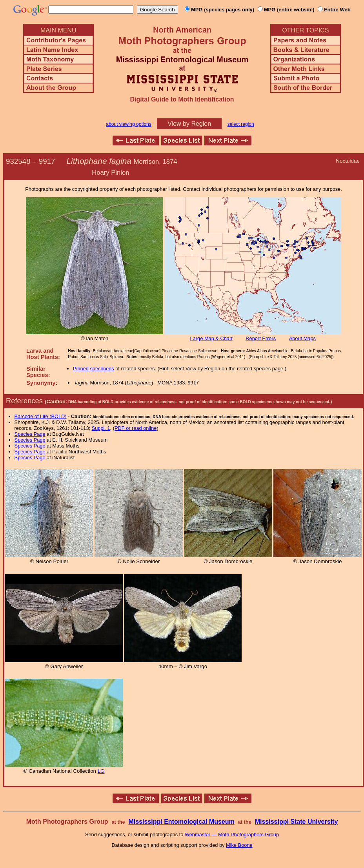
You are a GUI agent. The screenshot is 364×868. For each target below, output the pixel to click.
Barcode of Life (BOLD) (41, 416)
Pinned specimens (94, 369)
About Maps (302, 338)
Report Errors (261, 338)
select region (241, 124)
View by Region (189, 124)
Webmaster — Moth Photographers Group (232, 834)
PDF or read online (136, 428)
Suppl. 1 (101, 428)
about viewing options (128, 124)
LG (101, 771)
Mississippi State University (297, 822)
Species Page (30, 434)
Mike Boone (239, 845)
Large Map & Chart (211, 338)
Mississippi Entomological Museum (181, 822)
